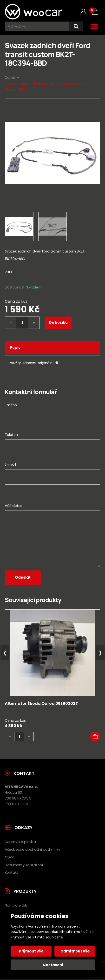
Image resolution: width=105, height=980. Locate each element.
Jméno (11, 405)
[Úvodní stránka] (33, 12)
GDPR (9, 857)
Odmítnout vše (75, 951)
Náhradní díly (16, 905)
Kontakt (11, 872)
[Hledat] (76, 26)
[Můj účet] (83, 12)
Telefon (11, 435)
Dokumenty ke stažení (24, 865)
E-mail (10, 464)
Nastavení (53, 965)
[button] (95, 737)
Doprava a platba (20, 842)
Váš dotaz (14, 506)
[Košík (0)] (95, 12)
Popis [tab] (15, 348)
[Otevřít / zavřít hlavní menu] (94, 26)
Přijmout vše (31, 951)
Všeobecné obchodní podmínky (33, 850)
